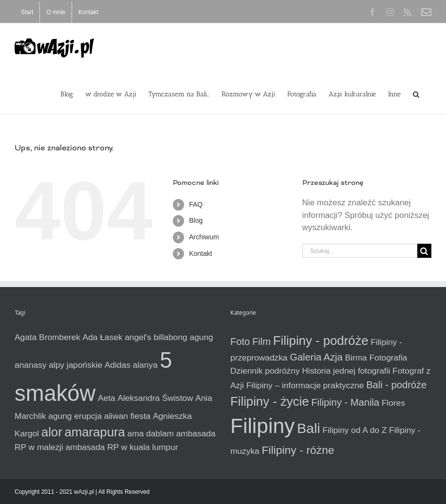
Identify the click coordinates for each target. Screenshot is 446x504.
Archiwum (204, 237)
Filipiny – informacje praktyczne (305, 385)
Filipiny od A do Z (354, 430)
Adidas (118, 365)
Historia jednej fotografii (346, 371)
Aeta (107, 398)
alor (52, 432)
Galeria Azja (316, 357)
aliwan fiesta (127, 416)
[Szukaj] (424, 251)
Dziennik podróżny (265, 371)
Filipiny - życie (269, 401)
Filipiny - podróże (321, 341)
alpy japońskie (75, 365)
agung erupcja (75, 416)
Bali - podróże (396, 385)
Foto (240, 342)
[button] (416, 93)
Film (261, 342)
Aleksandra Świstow (155, 398)
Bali (309, 428)
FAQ (196, 204)
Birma (356, 358)
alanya (145, 365)
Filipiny (262, 426)
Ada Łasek (103, 337)
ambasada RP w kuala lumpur (122, 447)
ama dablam (151, 433)
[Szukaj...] (360, 251)
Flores (393, 403)
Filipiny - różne (298, 450)
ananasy (31, 365)
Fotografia (388, 358)
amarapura (94, 432)
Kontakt (200, 253)
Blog (196, 220)
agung (202, 337)
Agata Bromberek (47, 337)
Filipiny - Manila (345, 402)
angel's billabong (156, 337)
